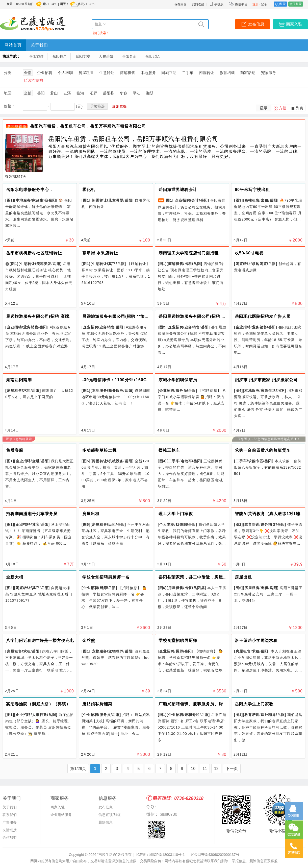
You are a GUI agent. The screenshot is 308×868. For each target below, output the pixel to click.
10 (193, 769)
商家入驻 (294, 24)
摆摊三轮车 (169, 450)
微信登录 (296, 4)
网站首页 (13, 45)
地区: (8, 93)
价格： (9, 106)
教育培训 (227, 73)
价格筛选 (97, 106)
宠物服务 (269, 73)
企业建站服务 (61, 815)
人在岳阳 (106, 56)
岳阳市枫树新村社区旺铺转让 (34, 253)
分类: (8, 73)
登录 (264, 4)
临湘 (80, 93)
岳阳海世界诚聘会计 (178, 190)
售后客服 (15, 450)
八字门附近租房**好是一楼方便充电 (40, 641)
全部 (28, 73)
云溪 (67, 93)
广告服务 (10, 822)
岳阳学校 (83, 56)
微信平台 (241, 4)
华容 (123, 93)
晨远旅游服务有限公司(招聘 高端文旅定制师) (49, 316)
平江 (137, 93)
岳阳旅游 (36, 56)
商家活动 (248, 73)
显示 (264, 108)
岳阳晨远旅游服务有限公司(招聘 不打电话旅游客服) (208, 316)
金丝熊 (89, 641)
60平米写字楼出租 (252, 190)
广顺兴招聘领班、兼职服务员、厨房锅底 (197, 704)
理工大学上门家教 (176, 514)
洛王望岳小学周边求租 (256, 641)
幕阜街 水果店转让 (100, 253)
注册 (255, 4)
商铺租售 (127, 73)
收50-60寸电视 (249, 253)
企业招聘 (45, 73)
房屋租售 (86, 73)
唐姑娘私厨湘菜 (97, 704)
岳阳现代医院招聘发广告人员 (263, 316)
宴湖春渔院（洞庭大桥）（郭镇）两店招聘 (47, 704)
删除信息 (106, 822)
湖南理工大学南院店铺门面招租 (189, 253)
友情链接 (10, 830)
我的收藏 (198, 4)
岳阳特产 (60, 56)
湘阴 (150, 93)
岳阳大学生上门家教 (254, 704)
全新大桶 (15, 577)
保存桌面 (181, 4)
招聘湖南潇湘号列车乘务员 (32, 514)
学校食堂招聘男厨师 (178, 641)
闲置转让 (207, 73)
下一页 (232, 769)
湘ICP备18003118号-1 (167, 855)
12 (216, 769)
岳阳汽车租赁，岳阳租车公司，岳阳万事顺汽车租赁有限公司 (88, 126)
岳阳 (41, 93)
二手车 (188, 73)
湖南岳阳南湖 (19, 380)
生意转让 (107, 73)
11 (205, 769)
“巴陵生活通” (107, 855)
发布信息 (256, 24)
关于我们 (39, 45)
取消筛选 (119, 107)
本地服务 (148, 73)
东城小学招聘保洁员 (178, 380)
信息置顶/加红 (110, 815)
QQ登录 (280, 4)
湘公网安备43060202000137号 (215, 855)
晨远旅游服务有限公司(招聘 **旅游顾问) (121, 316)
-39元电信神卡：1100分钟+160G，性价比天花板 (130, 380)
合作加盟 (10, 837)
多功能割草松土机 (99, 450)
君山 (54, 93)
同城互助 (169, 73)
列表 (299, 108)
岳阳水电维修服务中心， (30, 190)
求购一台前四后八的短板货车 (263, 450)
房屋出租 (91, 514)
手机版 (216, 4)
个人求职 (65, 73)
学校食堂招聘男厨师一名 (106, 577)
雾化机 (89, 190)
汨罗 (93, 93)
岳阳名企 (129, 56)
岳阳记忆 (152, 56)
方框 (283, 108)
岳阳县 (108, 93)
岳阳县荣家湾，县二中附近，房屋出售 (195, 577)
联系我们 (10, 815)
